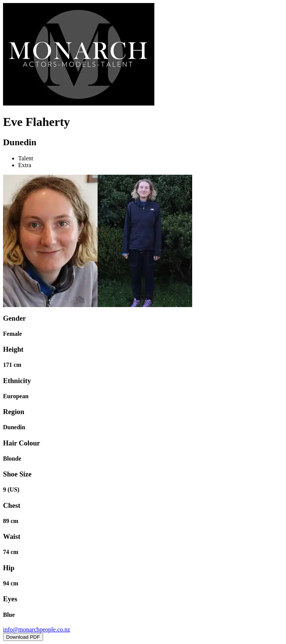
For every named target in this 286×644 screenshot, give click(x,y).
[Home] (79, 103)
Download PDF (23, 637)
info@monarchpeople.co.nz (37, 629)
